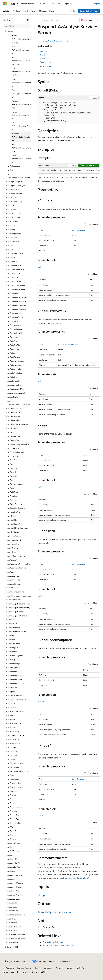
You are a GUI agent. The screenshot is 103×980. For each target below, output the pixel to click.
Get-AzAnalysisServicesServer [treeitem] (21, 50)
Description (44, 55)
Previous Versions (24, 968)
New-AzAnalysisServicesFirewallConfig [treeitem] (21, 61)
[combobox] (17, 26)
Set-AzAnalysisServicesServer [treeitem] (21, 126)
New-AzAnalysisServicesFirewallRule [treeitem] (21, 72)
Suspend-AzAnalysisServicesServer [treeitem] (21, 137)
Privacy (59, 968)
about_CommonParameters (75, 878)
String (86, 455)
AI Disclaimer (9, 968)
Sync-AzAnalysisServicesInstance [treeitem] (21, 148)
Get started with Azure (89, 11)
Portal (73, 11)
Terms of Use (9, 972)
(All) (41, 267)
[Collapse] (28, 20)
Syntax (44, 51)
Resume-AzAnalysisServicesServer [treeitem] (21, 115)
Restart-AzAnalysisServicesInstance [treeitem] (21, 104)
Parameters (46, 62)
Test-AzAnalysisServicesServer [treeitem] (21, 159)
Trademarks (22, 972)
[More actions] (97, 20)
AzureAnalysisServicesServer (55, 912)
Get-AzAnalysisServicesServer (57, 942)
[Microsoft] (5, 4)
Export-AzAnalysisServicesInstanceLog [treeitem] (21, 39)
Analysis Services (51, 20)
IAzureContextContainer (68, 344)
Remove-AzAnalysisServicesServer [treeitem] (21, 93)
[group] (69, 171)
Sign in (97, 4)
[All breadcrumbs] (40, 20)
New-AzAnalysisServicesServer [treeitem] (21, 82)
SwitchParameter (79, 230)
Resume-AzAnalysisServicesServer (59, 945)
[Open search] (90, 4)
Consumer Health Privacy (77, 968)
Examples (45, 59)
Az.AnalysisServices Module (57, 41)
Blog (37, 968)
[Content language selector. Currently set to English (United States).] (15, 961)
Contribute (48, 968)
